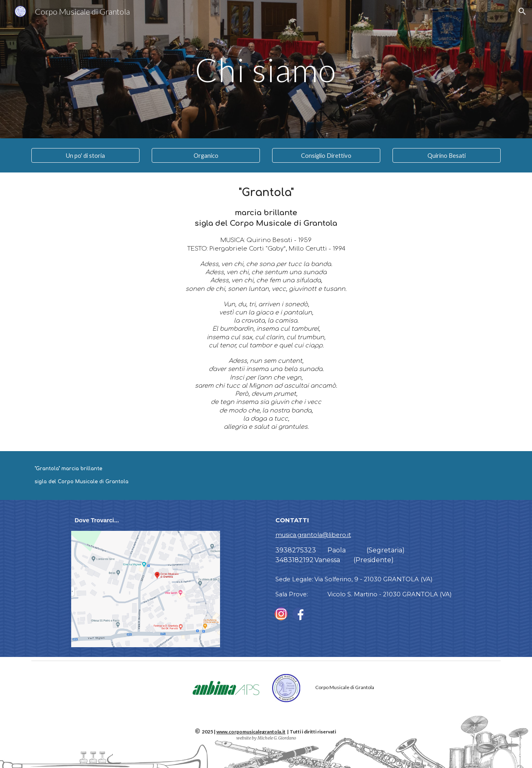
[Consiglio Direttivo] (326, 155)
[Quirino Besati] (447, 155)
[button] (522, 11)
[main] (266, 69)
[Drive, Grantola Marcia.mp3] (386, 476)
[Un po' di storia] (85, 155)
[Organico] (206, 155)
